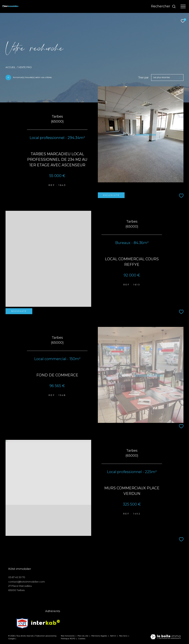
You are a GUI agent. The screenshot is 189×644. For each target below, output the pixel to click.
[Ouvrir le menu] (183, 6)
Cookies (82, 639)
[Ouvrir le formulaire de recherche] (163, 6)
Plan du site (83, 636)
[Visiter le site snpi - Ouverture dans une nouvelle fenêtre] (22, 622)
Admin (113, 636)
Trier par (143, 78)
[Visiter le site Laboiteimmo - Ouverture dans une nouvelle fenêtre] (166, 637)
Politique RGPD (68, 639)
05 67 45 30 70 (17, 577)
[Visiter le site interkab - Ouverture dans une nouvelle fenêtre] (46, 622)
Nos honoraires (68, 636)
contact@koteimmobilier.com (27, 582)
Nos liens (124, 636)
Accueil (11, 67)
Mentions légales (99, 636)
